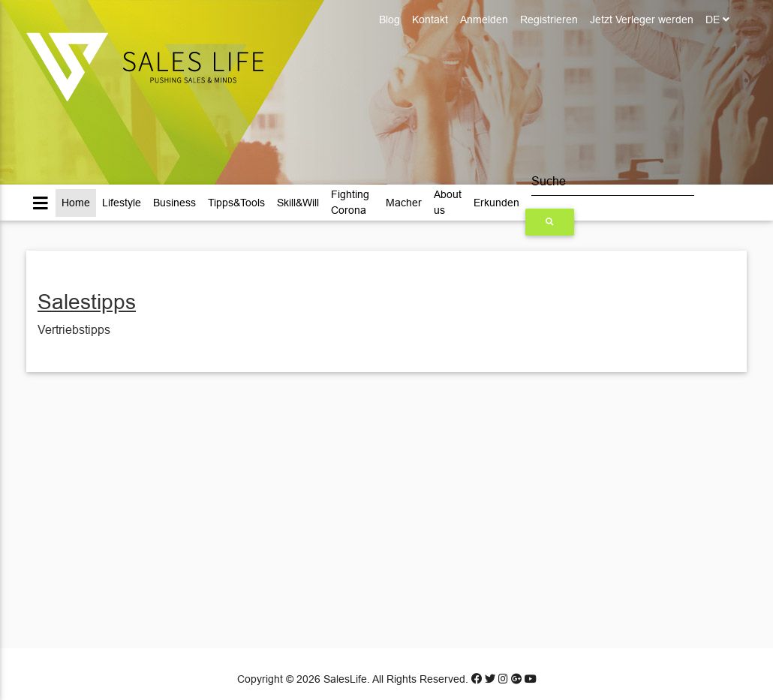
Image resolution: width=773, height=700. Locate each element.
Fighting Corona (350, 202)
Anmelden (484, 20)
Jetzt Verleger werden (642, 20)
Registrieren (549, 20)
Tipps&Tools (236, 203)
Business (174, 203)
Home (76, 203)
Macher (404, 203)
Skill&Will (298, 203)
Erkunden (496, 203)
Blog (390, 20)
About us (448, 202)
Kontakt (430, 20)
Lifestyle (122, 203)
